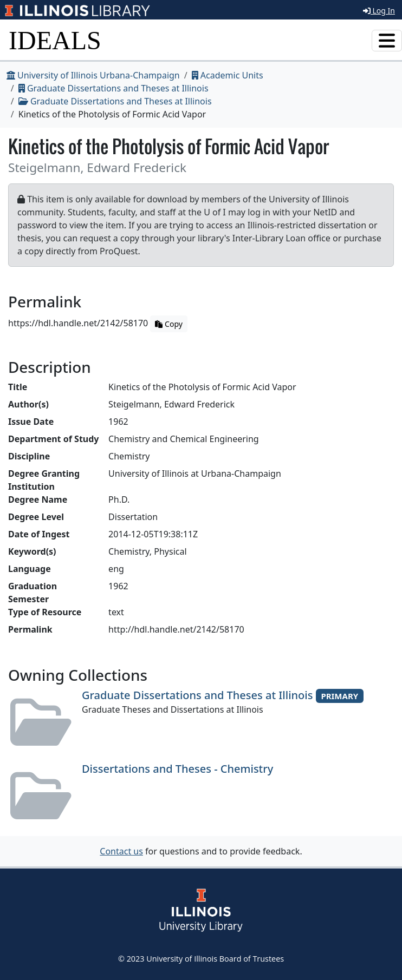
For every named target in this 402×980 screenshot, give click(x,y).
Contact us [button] (121, 851)
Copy (168, 324)
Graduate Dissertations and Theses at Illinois (114, 88)
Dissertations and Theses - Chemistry (177, 769)
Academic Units (228, 75)
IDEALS (55, 40)
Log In (379, 11)
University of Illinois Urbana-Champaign (93, 75)
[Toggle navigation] (387, 41)
